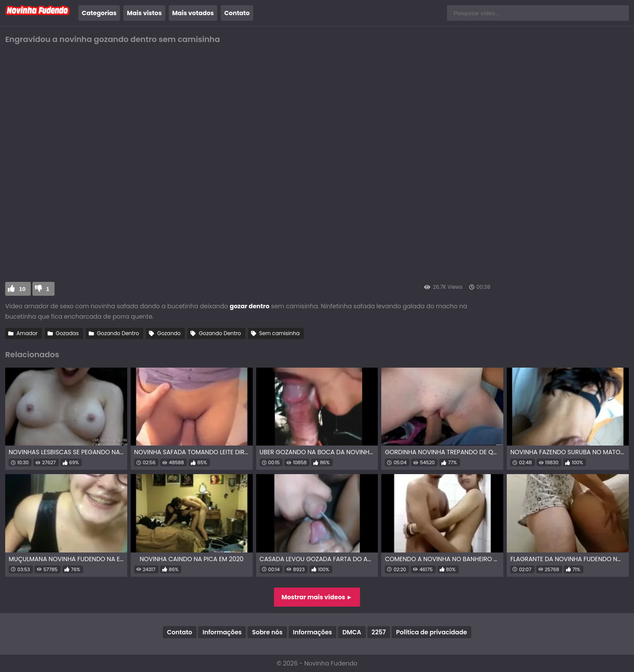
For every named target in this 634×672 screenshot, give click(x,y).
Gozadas (67, 333)
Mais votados (193, 13)
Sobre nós (267, 632)
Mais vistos (144, 13)
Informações (222, 632)
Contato (237, 13)
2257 (379, 632)
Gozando (169, 333)
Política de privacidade (431, 632)
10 (22, 289)
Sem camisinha (279, 333)
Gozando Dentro (118, 333)
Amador (27, 333)
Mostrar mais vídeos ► (317, 597)
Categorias (99, 13)
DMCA (352, 632)
